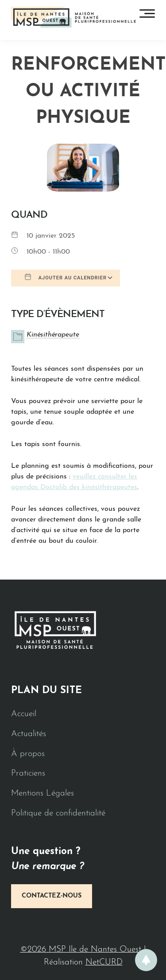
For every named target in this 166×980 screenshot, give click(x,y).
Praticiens (28, 774)
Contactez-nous (52, 896)
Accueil (24, 714)
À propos (28, 754)
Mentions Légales (42, 794)
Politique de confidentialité (58, 813)
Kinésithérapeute (53, 335)
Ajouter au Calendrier (66, 277)
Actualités (29, 734)
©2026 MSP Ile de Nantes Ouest (82, 950)
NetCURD (104, 962)
